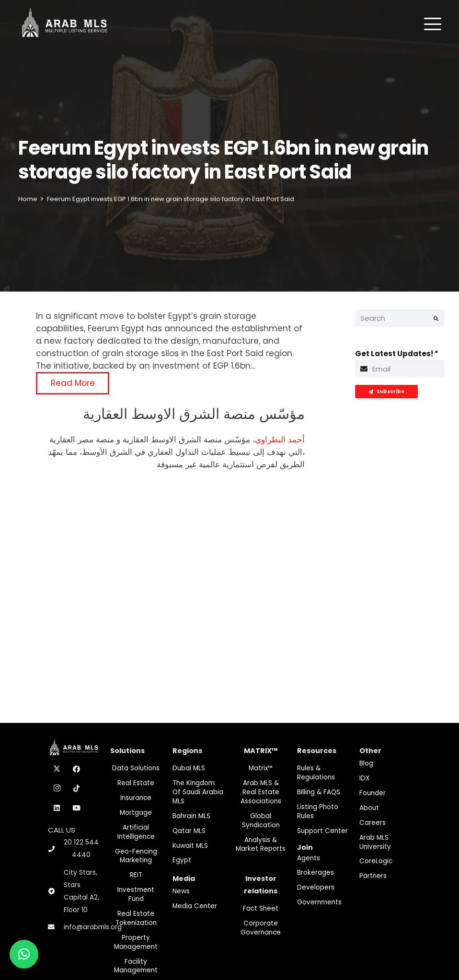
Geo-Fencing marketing (136, 856)
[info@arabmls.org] (56, 927)
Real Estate (136, 783)
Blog (366, 763)
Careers (373, 823)
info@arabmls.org (93, 927)
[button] (433, 24)
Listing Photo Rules (318, 811)
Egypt (182, 860)
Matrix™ (261, 768)
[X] (57, 769)
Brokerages (316, 873)
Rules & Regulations (316, 773)
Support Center (322, 831)
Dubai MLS (189, 768)
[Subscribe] (386, 392)
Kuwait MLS (190, 846)
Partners (373, 876)
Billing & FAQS (319, 792)
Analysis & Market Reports (261, 845)
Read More (73, 383)
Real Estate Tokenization (136, 918)
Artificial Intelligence (136, 832)
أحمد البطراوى (280, 439)
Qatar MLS (189, 831)
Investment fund (136, 894)
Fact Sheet (261, 908)
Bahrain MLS (191, 816)
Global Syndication (261, 821)
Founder (373, 793)
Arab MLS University (375, 842)
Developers (316, 887)
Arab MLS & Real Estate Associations (261, 792)
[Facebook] (77, 769)
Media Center (195, 906)
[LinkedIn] (57, 808)
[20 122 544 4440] (56, 849)
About (369, 808)
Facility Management (136, 966)
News (181, 891)
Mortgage (136, 813)
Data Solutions (136, 768)
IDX (364, 778)
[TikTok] (77, 789)
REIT (136, 875)
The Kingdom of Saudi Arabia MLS (198, 792)
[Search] (400, 318)
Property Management (136, 942)
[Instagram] (57, 789)
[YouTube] (77, 808)
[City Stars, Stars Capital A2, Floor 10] (56, 891)
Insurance (136, 798)
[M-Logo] (64, 24)
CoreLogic (376, 861)
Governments (319, 902)
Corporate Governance (261, 928)
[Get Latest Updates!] (400, 369)
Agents (309, 858)
